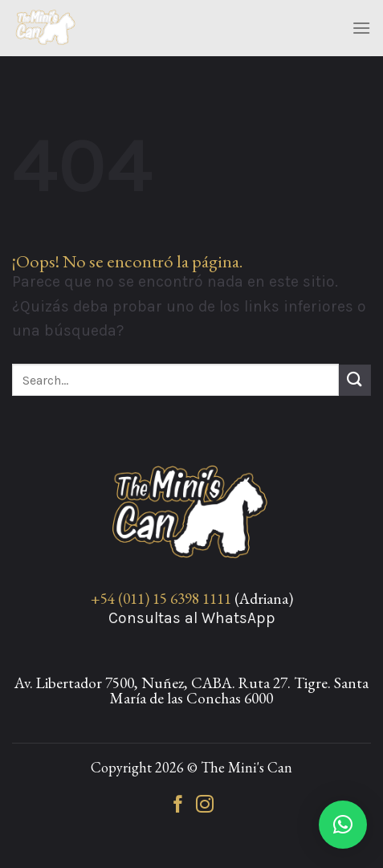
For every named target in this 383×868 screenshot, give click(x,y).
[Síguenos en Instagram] (205, 806)
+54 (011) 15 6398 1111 (161, 599)
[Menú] (361, 28)
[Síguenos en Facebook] (178, 806)
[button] (343, 825)
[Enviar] (355, 380)
